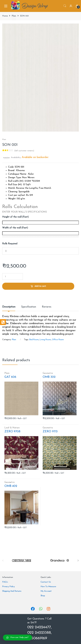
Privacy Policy (8, 587)
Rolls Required (10, 244)
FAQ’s (5, 582)
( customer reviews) (24, 151)
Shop (43, 596)
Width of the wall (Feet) (15, 228)
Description (9, 307)
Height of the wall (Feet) (15, 217)
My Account (46, 591)
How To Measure (48, 587)
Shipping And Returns (12, 591)
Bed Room (34, 340)
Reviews (47, 307)
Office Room (58, 340)
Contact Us (46, 582)
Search (65, 6)
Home (5, 16)
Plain (14, 16)
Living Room (45, 340)
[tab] (9, 308)
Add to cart (40, 286)
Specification (28, 307)
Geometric (48, 373)
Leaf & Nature (12, 428)
